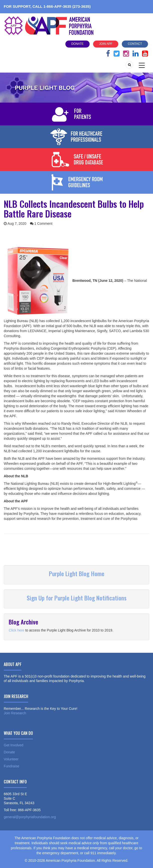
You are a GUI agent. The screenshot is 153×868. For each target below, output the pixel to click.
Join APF (106, 44)
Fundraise (11, 766)
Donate (77, 44)
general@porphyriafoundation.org (30, 817)
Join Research (15, 713)
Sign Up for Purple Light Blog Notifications (77, 598)
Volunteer (11, 759)
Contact (135, 44)
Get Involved (14, 745)
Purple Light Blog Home (77, 573)
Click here (16, 630)
